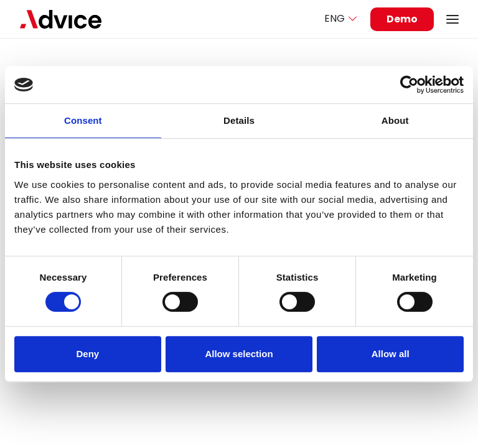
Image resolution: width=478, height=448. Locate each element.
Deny (87, 354)
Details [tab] (239, 120)
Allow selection (239, 354)
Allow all (391, 354)
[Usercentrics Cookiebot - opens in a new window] (409, 85)
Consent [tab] (83, 120)
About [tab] (395, 120)
